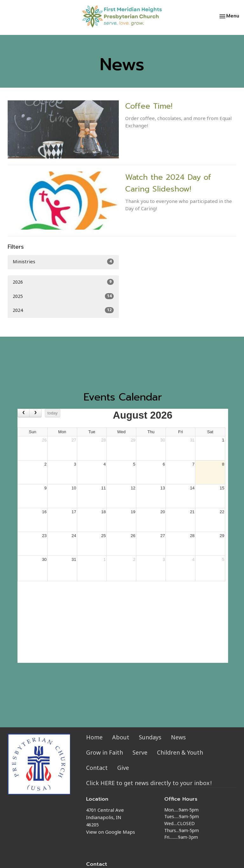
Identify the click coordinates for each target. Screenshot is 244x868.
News (178, 738)
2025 (63, 296)
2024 (63, 310)
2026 (63, 282)
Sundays (150, 738)
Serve (140, 753)
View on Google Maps (111, 833)
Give (123, 768)
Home (94, 738)
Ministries (63, 262)
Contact (97, 768)
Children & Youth (180, 753)
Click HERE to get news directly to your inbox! (149, 784)
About (121, 738)
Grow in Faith (105, 753)
